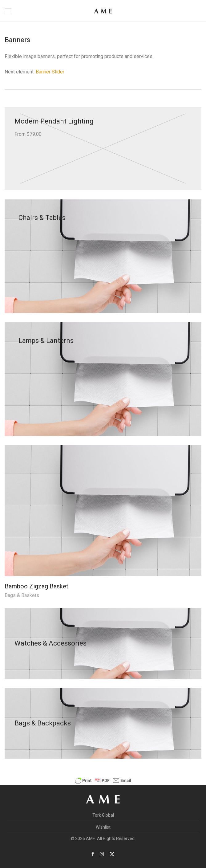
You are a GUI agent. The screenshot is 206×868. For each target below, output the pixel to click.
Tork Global (103, 815)
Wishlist (103, 827)
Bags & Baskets (22, 595)
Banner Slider (50, 72)
